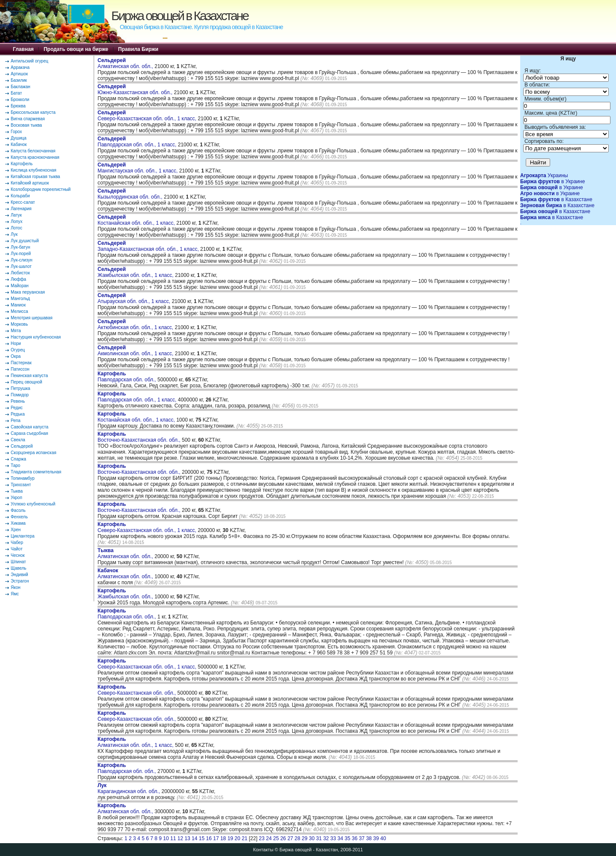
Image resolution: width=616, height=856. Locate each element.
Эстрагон (20, 581)
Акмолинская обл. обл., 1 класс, (136, 351)
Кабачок (19, 144)
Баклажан (21, 87)
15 (202, 838)
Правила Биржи (138, 49)
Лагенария (21, 209)
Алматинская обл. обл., (126, 63)
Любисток (20, 273)
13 (187, 838)
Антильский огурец (30, 61)
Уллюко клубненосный (33, 504)
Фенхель (19, 517)
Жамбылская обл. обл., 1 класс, (136, 272)
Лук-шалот (21, 266)
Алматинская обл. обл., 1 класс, (136, 742)
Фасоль (18, 510)
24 (269, 838)
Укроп (16, 498)
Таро (15, 465)
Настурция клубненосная (36, 337)
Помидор (20, 395)
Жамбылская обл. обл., (126, 594)
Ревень (18, 401)
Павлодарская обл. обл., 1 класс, (138, 142)
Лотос (16, 228)
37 (362, 838)
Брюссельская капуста (33, 112)
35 (348, 838)
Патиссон (20, 369)
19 (230, 838)
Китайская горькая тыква (35, 177)
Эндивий (19, 575)
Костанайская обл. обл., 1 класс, (137, 220)
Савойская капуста (30, 427)
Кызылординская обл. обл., (131, 194)
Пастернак (21, 363)
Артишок (19, 74)
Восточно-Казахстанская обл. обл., (140, 437)
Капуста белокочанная (33, 151)
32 (326, 838)
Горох (16, 132)
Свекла (18, 440)
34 (340, 838)
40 (383, 838)
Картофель (22, 164)
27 (290, 838)
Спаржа (18, 459)
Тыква (17, 491)
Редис (17, 408)
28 (298, 838)
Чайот (17, 549)
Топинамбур (23, 478)
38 (369, 838)
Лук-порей (21, 254)
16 (209, 838)
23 (262, 838)
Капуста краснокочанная (35, 157)
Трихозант (21, 485)
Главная (23, 49)
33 (333, 838)
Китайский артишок (30, 183)
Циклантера (23, 536)
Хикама (18, 523)
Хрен (16, 530)
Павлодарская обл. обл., (127, 377)
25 (276, 838)
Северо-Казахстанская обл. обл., (138, 690)
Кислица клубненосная (34, 170)
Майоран (20, 286)
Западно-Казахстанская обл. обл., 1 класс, (149, 246)
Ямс (15, 594)
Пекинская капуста (29, 376)
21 (244, 838)
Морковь (19, 324)
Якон (16, 587)
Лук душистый (25, 241)
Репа (16, 421)
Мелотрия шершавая (32, 318)
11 (173, 838)
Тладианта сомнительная (36, 472)
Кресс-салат (23, 202)
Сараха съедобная (29, 433)
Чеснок (18, 555)
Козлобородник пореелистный (41, 189)
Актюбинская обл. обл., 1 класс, (136, 324)
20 (237, 838)
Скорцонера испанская (34, 453)
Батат (16, 93)
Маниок (18, 305)
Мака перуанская (28, 292)
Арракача (20, 67)
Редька (18, 414)
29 (304, 838)
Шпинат (18, 562)
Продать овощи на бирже (76, 49)
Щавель (19, 568)
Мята (16, 331)
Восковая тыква (26, 125)
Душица (19, 138)
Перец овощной (27, 382)
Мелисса (19, 311)
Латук (16, 215)
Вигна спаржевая (28, 119)
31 (319, 838)
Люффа (18, 279)
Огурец (18, 350)
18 (223, 838)
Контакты (264, 850)
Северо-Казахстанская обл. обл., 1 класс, (148, 116)
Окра (16, 356)
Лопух (17, 221)
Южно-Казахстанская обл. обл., (136, 89)
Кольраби (20, 196)
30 (312, 838)
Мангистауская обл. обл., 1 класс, (138, 168)
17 (216, 838)
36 (354, 838)
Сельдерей (22, 446)
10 (166, 838)
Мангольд (20, 299)
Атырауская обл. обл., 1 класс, (135, 298)
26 (283, 838)
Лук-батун (20, 247)
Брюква (18, 106)
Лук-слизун (22, 260)
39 (376, 838)
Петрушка (21, 388)
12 (180, 838)
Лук (14, 234)
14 (194, 838)
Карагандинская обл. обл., (129, 788)
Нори (16, 343)
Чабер (17, 542)
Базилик (19, 80)
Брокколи (20, 100)
